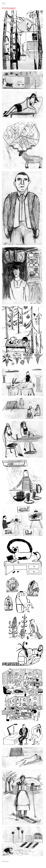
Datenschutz (5, 861)
